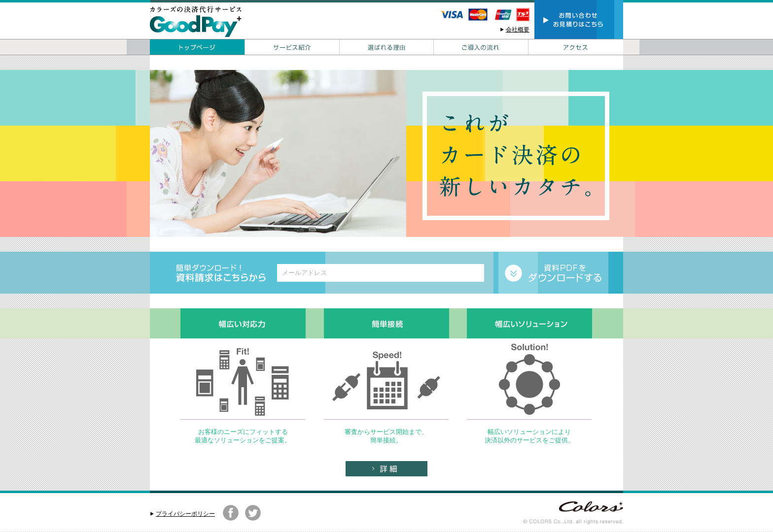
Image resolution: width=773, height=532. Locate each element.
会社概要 (518, 30)
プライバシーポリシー (185, 514)
